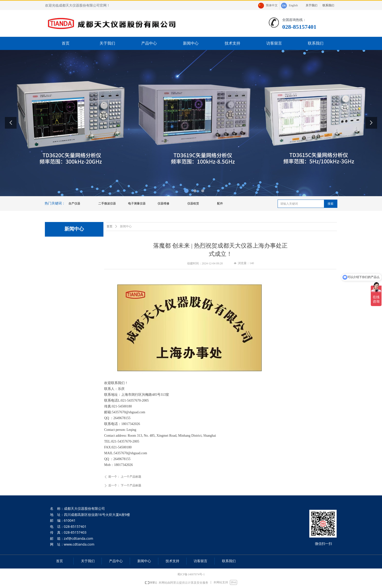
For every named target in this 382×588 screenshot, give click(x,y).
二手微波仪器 (107, 203)
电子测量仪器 (137, 203)
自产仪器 (74, 203)
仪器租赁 (193, 203)
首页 (110, 226)
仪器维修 (163, 203)
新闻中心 (126, 226)
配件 (220, 203)
